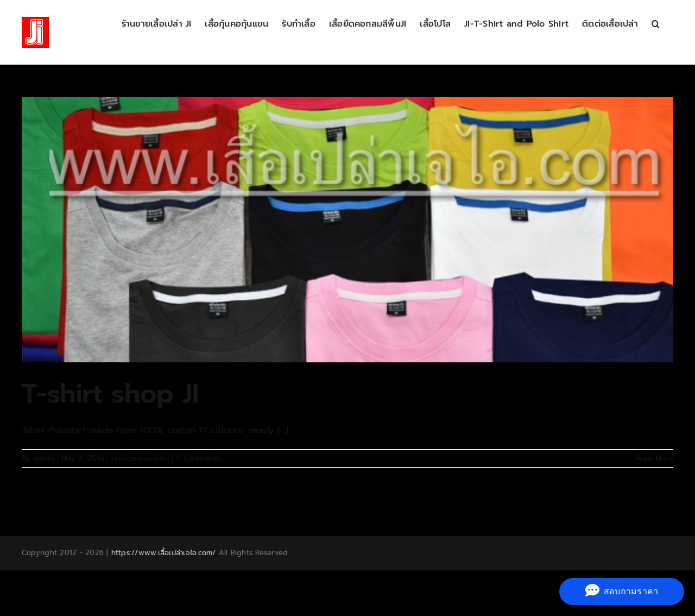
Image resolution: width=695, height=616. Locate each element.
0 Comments (198, 458)
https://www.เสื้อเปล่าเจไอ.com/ (164, 553)
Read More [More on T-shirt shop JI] (654, 458)
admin (44, 458)
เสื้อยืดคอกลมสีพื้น (140, 458)
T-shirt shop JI (110, 394)
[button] (656, 23)
